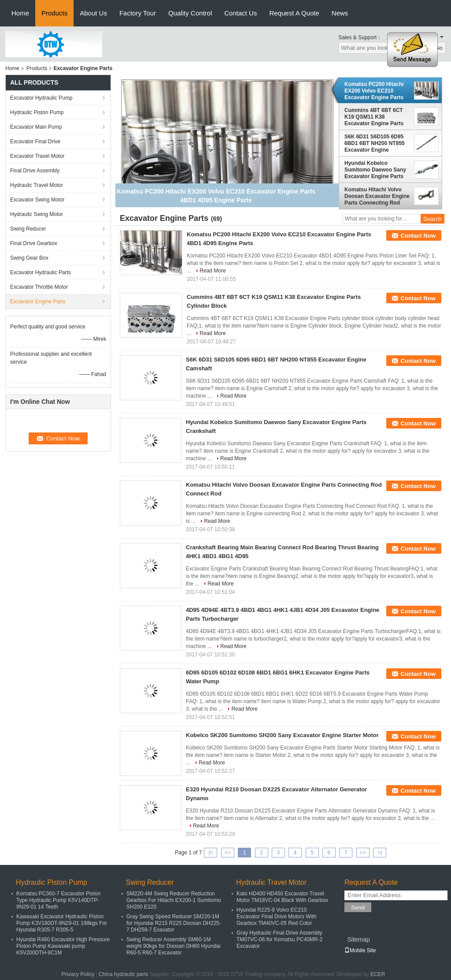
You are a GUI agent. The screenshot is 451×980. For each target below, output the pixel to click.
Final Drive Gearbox (34, 243)
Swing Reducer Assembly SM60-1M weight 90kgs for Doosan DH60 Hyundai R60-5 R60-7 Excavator (173, 946)
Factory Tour (138, 13)
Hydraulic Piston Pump (37, 112)
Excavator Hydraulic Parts (41, 272)
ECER (378, 974)
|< (211, 853)
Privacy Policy (78, 974)
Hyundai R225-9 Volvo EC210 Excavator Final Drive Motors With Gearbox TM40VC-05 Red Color (276, 917)
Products (54, 13)
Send (358, 907)
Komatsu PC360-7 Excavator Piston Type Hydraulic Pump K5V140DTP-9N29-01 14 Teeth (58, 900)
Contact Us (240, 13)
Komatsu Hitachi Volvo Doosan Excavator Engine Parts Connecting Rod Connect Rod (377, 196)
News (340, 13)
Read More (213, 271)
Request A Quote (294, 13)
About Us (93, 13)
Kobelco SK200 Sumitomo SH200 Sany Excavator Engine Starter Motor (282, 735)
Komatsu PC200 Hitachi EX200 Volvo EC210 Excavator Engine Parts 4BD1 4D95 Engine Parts (375, 91)
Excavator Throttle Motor (39, 287)
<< (228, 853)
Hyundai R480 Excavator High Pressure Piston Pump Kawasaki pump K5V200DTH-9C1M (63, 946)
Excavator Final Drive (35, 142)
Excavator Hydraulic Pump (41, 98)
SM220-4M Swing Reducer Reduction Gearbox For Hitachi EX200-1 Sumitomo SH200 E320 (174, 900)
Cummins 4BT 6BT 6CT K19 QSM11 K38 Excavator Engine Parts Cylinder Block (374, 117)
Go (438, 48)
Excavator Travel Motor (37, 156)
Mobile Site (360, 950)
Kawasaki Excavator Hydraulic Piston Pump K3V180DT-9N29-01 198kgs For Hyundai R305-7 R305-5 (62, 923)
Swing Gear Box (29, 258)
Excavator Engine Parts (38, 302)
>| (380, 853)
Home (20, 13)
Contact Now (418, 236)
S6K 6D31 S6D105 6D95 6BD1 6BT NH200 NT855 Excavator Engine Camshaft (375, 143)
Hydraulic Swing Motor (37, 214)
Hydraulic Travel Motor (37, 185)
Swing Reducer (28, 229)
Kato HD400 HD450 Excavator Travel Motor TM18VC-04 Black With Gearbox (282, 897)
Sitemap (358, 939)
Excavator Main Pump (36, 127)
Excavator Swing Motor (37, 200)
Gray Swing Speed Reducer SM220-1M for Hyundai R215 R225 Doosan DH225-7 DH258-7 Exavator (174, 923)
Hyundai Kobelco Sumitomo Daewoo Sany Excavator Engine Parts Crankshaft (375, 170)
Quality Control (190, 13)
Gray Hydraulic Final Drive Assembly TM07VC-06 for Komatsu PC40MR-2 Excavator (279, 939)
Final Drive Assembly (35, 171)
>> (363, 853)
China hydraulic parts (124, 974)
